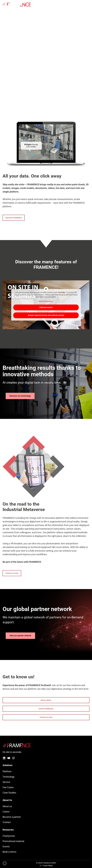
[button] (5, 863)
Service (6, 782)
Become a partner (12, 817)
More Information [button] (46, 301)
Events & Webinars (46, 709)
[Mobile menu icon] (88, 5)
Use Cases (8, 787)
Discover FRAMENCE (14, 218)
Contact (7, 822)
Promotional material (13, 841)
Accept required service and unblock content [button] (46, 315)
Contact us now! (12, 573)
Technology (9, 777)
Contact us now (46, 717)
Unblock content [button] (46, 307)
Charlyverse (9, 836)
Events (6, 846)
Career (6, 812)
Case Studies (9, 793)
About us (7, 806)
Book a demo (46, 700)
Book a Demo (9, 852)
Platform (7, 771)
